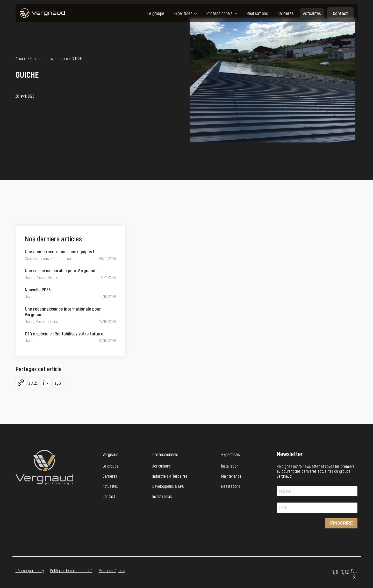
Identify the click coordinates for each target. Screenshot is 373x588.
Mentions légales (112, 571)
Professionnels (219, 13)
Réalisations (257, 13)
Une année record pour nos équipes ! (59, 252)
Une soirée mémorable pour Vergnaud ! (61, 270)
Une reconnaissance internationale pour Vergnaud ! (63, 312)
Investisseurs (162, 496)
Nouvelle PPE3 (38, 290)
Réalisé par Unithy (30, 571)
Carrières (286, 13)
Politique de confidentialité (71, 571)
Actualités (312, 13)
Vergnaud (110, 454)
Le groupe (156, 13)
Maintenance (231, 476)
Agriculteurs (162, 466)
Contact (340, 13)
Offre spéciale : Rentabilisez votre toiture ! (65, 334)
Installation (230, 466)
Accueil (21, 59)
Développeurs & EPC (168, 486)
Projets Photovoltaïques (49, 59)
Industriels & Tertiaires (170, 476)
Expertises (183, 13)
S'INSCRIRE (341, 523)
